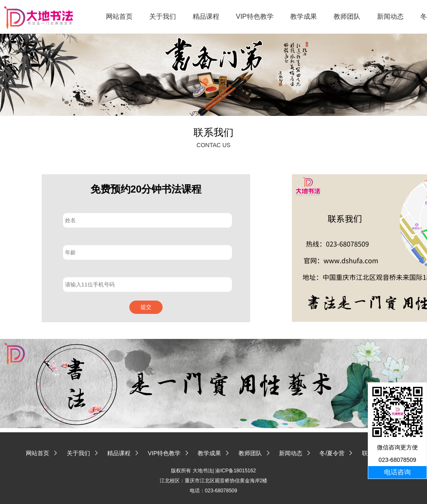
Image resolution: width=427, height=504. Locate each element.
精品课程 (206, 16)
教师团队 (347, 16)
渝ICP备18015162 (235, 471)
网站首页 (119, 16)
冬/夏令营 (332, 453)
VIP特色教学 (255, 16)
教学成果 (304, 16)
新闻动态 (390, 16)
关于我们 (163, 16)
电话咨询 (397, 472)
